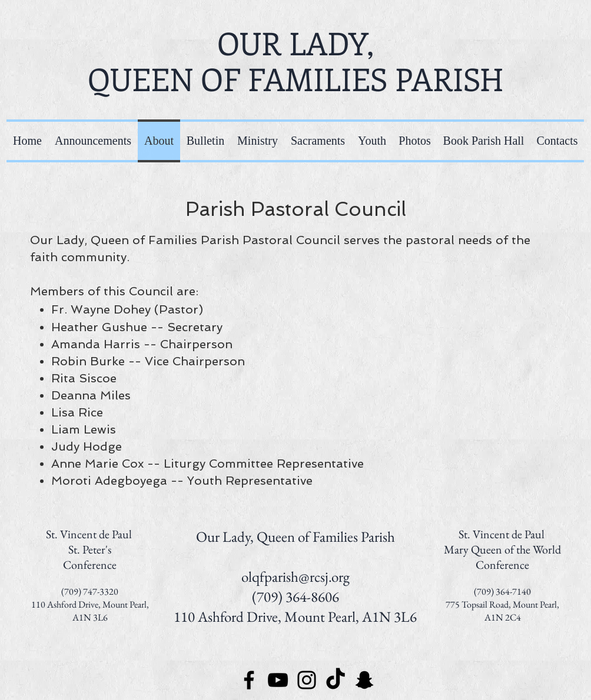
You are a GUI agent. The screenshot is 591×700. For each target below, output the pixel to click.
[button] (258, 141)
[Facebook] (249, 680)
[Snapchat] (364, 680)
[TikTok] (336, 680)
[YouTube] (278, 680)
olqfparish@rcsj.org (295, 576)
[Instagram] (307, 680)
